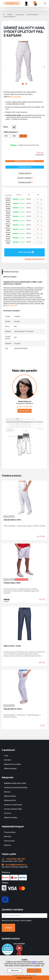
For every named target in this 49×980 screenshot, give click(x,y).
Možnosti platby (10, 796)
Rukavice (7, 845)
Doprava (7, 792)
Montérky (8, 837)
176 (23, 136)
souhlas (34, 962)
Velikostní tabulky (11, 818)
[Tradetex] (12, 3)
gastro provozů (11, 306)
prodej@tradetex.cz (14, 865)
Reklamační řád (10, 800)
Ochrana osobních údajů (13, 809)
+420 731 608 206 (24, 407)
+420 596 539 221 (14, 859)
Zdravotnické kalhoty (9, 17)
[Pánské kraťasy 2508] (24, 561)
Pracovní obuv (9, 841)
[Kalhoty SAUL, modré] (24, 624)
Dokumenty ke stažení (12, 764)
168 (15, 136)
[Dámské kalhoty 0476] (24, 498)
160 (7, 136)
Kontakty (8, 760)
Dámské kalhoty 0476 (12, 520)
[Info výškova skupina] (17, 132)
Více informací (15, 97)
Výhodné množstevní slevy (24, 161)
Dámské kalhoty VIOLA (13, 709)
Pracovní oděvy (20, 15)
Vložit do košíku (26, 252)
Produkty (10, 15)
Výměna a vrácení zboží (13, 805)
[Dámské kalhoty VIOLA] (24, 687)
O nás (6, 756)
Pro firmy (7, 813)
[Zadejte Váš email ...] (24, 916)
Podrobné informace (11, 272)
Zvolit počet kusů (25, 167)
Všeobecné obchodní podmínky (16, 788)
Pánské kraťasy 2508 (12, 583)
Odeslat (9, 928)
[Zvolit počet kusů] (38, 199)
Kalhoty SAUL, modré (12, 646)
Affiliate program (10, 769)
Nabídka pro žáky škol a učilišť (15, 783)
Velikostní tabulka (10, 277)
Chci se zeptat (25, 411)
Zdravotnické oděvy (33, 15)
